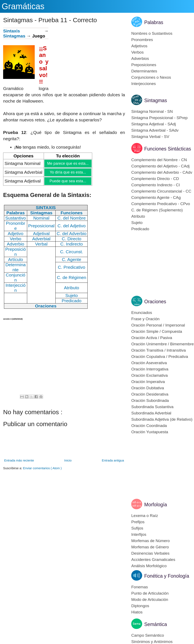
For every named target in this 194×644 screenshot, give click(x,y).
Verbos (137, 52)
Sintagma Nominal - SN (152, 111)
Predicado (140, 229)
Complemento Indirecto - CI (156, 185)
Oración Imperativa (148, 382)
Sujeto (137, 223)
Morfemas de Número (151, 541)
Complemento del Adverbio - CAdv (162, 172)
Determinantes (144, 71)
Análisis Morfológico (149, 566)
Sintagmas (14, 36)
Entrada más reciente (19, 460)
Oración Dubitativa (148, 388)
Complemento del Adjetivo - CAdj (160, 166)
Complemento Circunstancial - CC (161, 191)
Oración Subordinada (150, 400)
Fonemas (140, 587)
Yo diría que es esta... (68, 172)
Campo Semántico (148, 635)
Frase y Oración (145, 319)
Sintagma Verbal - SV (150, 137)
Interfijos (139, 534)
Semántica (156, 624)
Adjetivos (139, 46)
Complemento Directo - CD (155, 179)
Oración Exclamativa (149, 375)
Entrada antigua (113, 460)
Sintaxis (12, 31)
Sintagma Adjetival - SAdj (154, 124)
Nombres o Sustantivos (152, 33)
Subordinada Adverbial (151, 413)
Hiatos (137, 612)
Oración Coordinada (149, 426)
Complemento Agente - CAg (156, 197)
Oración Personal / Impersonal (158, 325)
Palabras (154, 22)
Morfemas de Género (150, 547)
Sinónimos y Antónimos (152, 642)
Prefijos (138, 522)
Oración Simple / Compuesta (157, 331)
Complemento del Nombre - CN (159, 160)
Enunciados (142, 313)
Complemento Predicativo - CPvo (161, 204)
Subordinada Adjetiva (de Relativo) (162, 419)
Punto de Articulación (150, 593)
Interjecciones (144, 84)
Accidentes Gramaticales (153, 560)
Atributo (138, 216)
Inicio (68, 460)
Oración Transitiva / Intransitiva (159, 350)
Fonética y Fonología (167, 576)
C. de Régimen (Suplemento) (157, 210)
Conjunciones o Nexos (151, 77)
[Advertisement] (87, 57)
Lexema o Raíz (145, 516)
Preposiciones (144, 65)
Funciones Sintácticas (168, 149)
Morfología (156, 505)
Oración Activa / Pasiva (152, 338)
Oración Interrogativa (150, 369)
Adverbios (140, 58)
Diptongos (140, 606)
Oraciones (155, 302)
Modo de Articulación (150, 600)
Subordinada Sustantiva (152, 407)
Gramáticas (23, 6)
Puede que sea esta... (68, 181)
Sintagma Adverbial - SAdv (155, 130)
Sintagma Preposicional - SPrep (159, 118)
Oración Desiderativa (150, 394)
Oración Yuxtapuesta (150, 432)
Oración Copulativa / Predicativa (160, 357)
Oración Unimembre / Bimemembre (163, 344)
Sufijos (137, 528)
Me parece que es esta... (68, 163)
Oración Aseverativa (149, 363)
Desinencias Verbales (150, 553)
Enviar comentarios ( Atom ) (42, 468)
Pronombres (142, 40)
